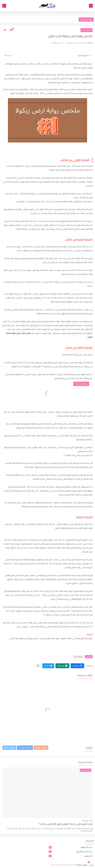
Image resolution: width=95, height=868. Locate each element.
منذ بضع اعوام (86, 820)
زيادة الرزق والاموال (70, 851)
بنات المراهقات (70, 847)
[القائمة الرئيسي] (91, 6)
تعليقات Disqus (9, 748)
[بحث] (4, 6)
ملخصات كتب (87, 30)
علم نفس (70, 856)
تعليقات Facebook (25, 748)
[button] (77, 666)
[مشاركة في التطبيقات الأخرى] (38, 666)
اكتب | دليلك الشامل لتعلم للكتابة (63, 865)
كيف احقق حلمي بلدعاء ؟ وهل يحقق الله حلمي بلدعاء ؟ (66, 824)
